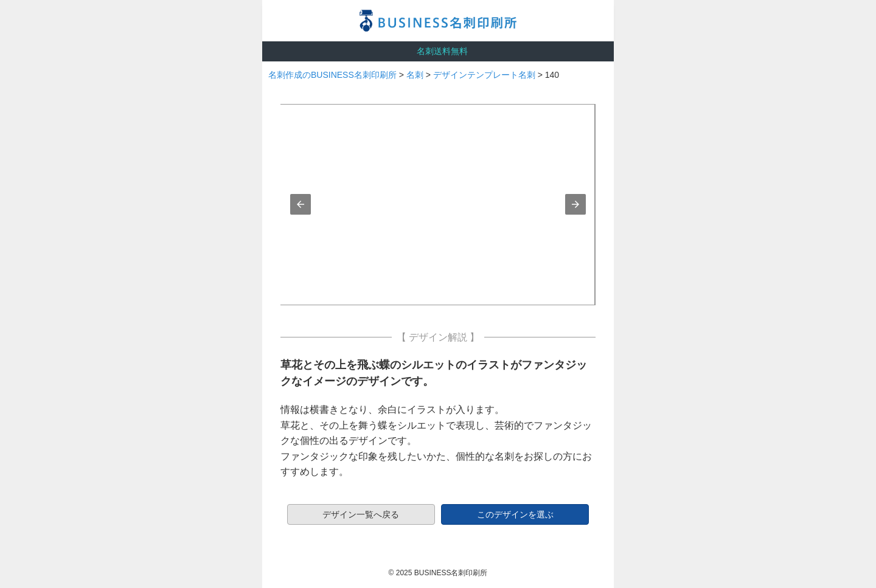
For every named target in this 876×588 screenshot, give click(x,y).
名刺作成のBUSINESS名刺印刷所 (332, 75)
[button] (301, 204)
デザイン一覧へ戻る (361, 514)
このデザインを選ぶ (515, 514)
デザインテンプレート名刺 (484, 75)
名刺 (415, 75)
